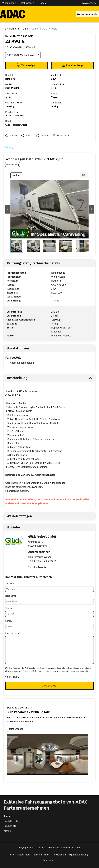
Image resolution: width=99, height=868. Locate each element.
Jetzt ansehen (16, 729)
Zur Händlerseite (37, 567)
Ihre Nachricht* (13, 633)
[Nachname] (49, 602)
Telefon (9, 608)
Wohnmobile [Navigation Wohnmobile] (9, 3)
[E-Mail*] (49, 627)
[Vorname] (49, 589)
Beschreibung (17, 378)
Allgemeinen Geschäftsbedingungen (61, 668)
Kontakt (8, 831)
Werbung (8, 147)
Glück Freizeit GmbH (16, 125)
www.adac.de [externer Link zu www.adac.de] (89, 3)
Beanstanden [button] (63, 136)
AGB (12, 855)
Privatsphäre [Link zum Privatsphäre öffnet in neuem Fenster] (59, 855)
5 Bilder (16, 175)
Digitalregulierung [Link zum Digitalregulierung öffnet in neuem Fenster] (78, 855)
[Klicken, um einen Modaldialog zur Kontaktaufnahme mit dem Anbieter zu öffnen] (72, 65)
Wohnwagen (58, 277)
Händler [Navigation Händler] (43, 3)
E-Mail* (9, 621)
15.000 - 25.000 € (15, 116)
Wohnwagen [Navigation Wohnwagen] (27, 3)
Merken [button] (13, 136)
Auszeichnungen (20, 516)
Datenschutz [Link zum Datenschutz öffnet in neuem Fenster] (24, 855)
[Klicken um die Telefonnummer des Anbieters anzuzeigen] (27, 65)
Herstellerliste (11, 821)
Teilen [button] (28, 136)
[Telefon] (49, 614)
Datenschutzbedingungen (49, 671)
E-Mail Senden (50, 686)
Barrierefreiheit (41, 855)
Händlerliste (10, 826)
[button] (8, 209)
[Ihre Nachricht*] (49, 650)
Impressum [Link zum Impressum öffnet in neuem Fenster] (49, 860)
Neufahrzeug (58, 273)
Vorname (10, 583)
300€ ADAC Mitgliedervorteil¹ (23, 55)
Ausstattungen (18, 348)
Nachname (11, 596)
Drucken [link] (45, 136)
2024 (54, 289)
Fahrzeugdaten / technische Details (33, 263)
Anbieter (14, 527)
